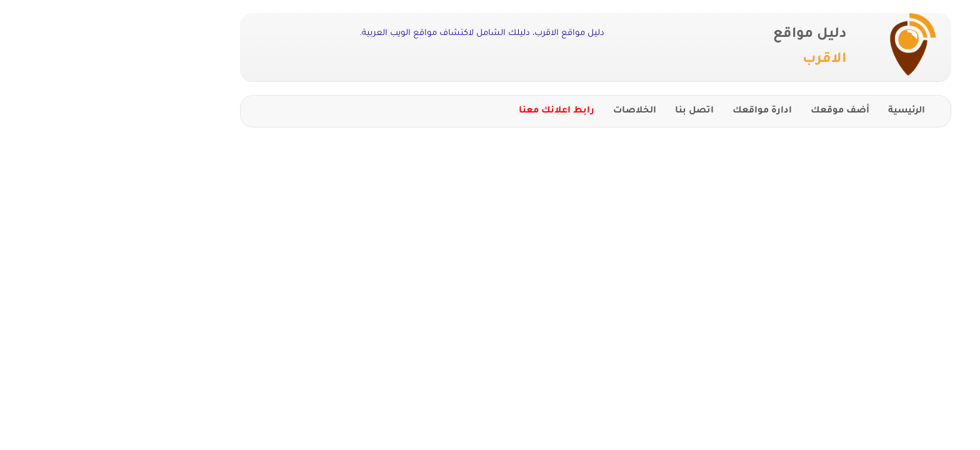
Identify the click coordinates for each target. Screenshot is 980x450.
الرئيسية (801, 111)
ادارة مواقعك (657, 111)
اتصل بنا (589, 111)
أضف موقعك (734, 111)
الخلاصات (529, 111)
